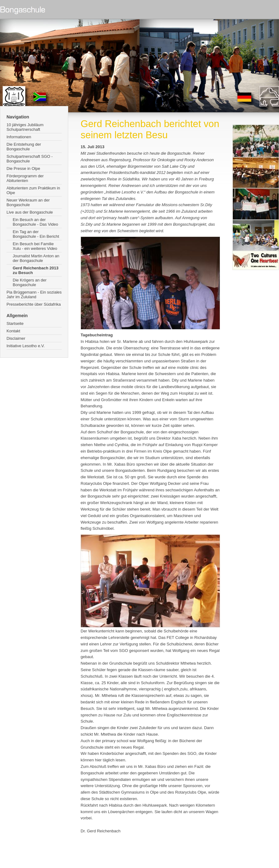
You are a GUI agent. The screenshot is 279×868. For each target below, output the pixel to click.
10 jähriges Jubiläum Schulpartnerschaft (25, 127)
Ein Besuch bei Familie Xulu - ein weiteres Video (35, 246)
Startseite (15, 323)
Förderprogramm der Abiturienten (25, 178)
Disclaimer (16, 338)
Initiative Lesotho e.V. (26, 346)
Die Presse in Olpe (23, 168)
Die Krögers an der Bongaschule (30, 282)
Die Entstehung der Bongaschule (24, 147)
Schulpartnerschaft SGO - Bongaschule (30, 159)
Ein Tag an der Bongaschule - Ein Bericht (36, 234)
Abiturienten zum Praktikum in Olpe (33, 190)
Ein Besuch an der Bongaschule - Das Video (35, 222)
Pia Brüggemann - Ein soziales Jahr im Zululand (34, 294)
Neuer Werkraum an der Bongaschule (28, 202)
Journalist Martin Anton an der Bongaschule (36, 258)
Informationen (19, 137)
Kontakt (13, 331)
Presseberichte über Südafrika (34, 304)
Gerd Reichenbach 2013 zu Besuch (35, 270)
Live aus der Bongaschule (30, 212)
